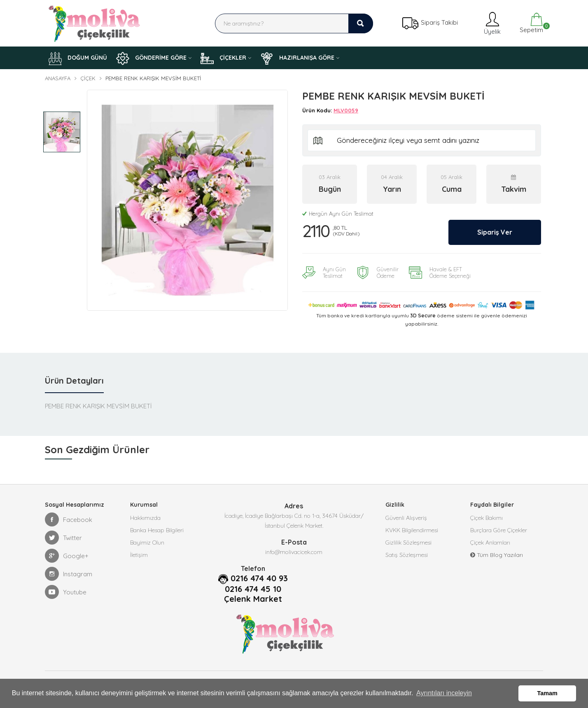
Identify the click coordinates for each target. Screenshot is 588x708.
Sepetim (531, 23)
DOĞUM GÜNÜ (78, 58)
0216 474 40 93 (259, 578)
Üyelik (491, 23)
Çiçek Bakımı (486, 518)
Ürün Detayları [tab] (74, 381)
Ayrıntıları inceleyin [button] (444, 693)
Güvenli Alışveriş (406, 518)
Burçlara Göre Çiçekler (499, 530)
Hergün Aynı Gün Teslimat (338, 214)
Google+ (67, 556)
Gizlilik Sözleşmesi (408, 543)
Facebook (69, 519)
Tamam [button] (547, 693)
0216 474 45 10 (253, 589)
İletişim (139, 555)
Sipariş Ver (495, 232)
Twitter (63, 538)
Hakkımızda (145, 518)
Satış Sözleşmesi (407, 555)
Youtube (66, 592)
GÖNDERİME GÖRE (151, 58)
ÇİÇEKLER (223, 58)
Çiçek (88, 78)
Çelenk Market (253, 599)
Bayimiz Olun (147, 543)
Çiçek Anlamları (490, 543)
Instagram (69, 574)
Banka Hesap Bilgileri (157, 530)
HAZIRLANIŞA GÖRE (297, 58)
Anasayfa (58, 78)
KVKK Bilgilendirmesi (412, 530)
